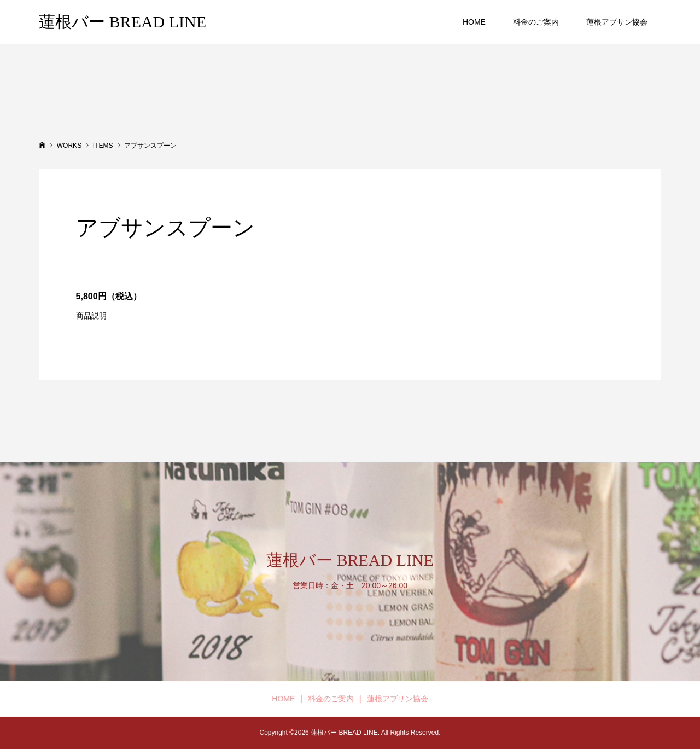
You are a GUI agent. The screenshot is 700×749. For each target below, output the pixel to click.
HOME (474, 22)
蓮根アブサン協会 (617, 22)
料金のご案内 (536, 22)
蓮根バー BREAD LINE (122, 22)
